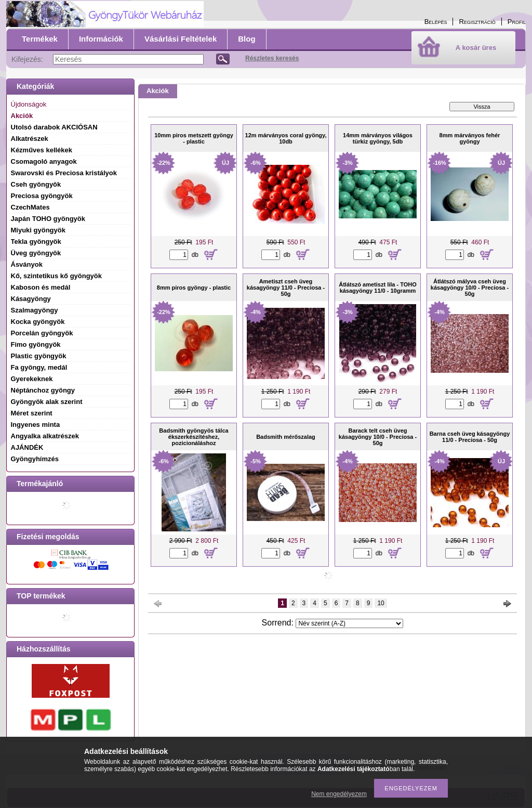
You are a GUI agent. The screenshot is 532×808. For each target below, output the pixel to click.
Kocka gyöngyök (38, 322)
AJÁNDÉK (27, 447)
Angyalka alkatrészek (45, 436)
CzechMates (30, 207)
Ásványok (27, 264)
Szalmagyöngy (35, 310)
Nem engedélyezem (339, 794)
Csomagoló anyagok (44, 161)
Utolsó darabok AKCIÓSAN (54, 127)
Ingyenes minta (36, 425)
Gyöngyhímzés (35, 459)
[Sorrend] (349, 623)
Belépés (436, 22)
